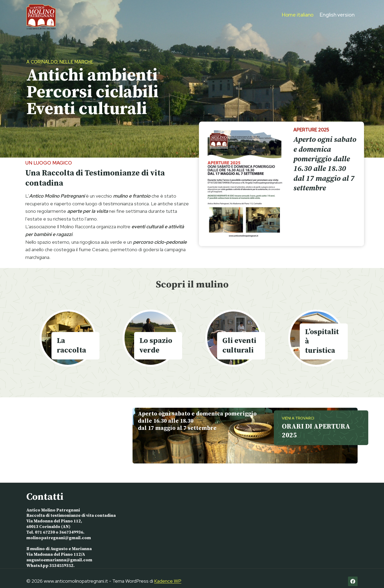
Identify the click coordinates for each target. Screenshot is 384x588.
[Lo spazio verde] (151, 338)
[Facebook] (353, 575)
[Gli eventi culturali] (233, 338)
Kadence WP (168, 575)
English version (337, 15)
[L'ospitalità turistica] (316, 338)
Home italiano (298, 15)
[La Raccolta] (68, 338)
